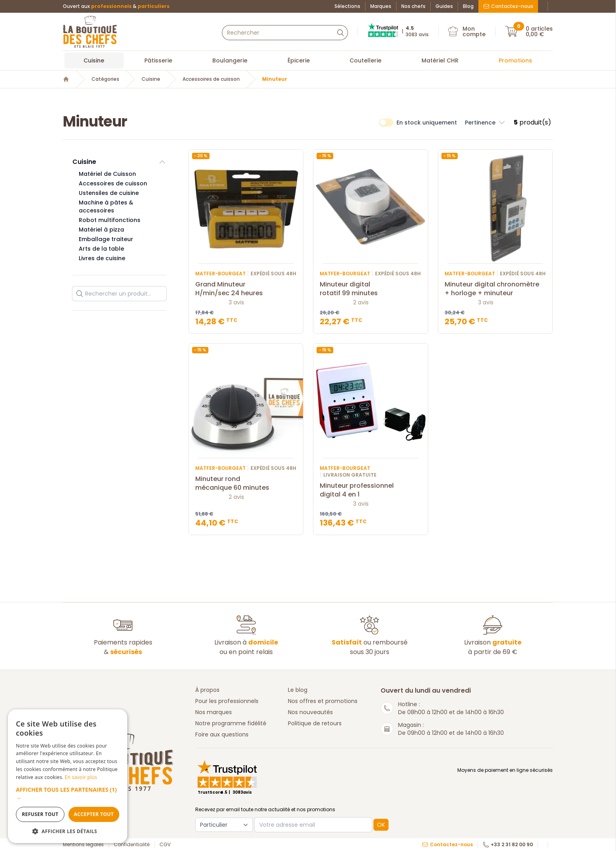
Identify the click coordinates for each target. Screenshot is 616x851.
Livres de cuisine (102, 258)
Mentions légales (83, 845)
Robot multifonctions (110, 220)
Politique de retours (315, 723)
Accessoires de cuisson (211, 79)
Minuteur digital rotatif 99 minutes (370, 289)
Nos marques (214, 712)
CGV (165, 845)
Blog (468, 6)
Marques (381, 6)
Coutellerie (365, 60)
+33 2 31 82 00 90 (508, 845)
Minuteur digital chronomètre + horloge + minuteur (495, 289)
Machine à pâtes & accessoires (106, 206)
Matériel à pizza (101, 230)
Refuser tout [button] (40, 814)
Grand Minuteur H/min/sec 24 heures (246, 289)
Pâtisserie (158, 60)
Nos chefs (413, 6)
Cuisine (94, 60)
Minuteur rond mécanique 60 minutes (246, 483)
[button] (68, 794)
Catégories (105, 79)
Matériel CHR (440, 60)
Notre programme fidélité (231, 723)
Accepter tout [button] (94, 814)
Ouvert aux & (116, 6)
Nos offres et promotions (323, 701)
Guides (444, 6)
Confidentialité (132, 845)
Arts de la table (101, 249)
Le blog (298, 690)
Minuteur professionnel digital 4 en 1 (370, 490)
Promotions (515, 60)
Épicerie (299, 60)
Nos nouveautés (310, 712)
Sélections (347, 6)
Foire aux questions (222, 734)
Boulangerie (230, 60)
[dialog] (68, 776)
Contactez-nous (508, 6)
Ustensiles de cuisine (109, 193)
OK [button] (381, 825)
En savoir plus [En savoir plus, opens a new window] (81, 777)
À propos (207, 690)
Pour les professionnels (227, 701)
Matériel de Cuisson (107, 174)
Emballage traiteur (106, 239)
